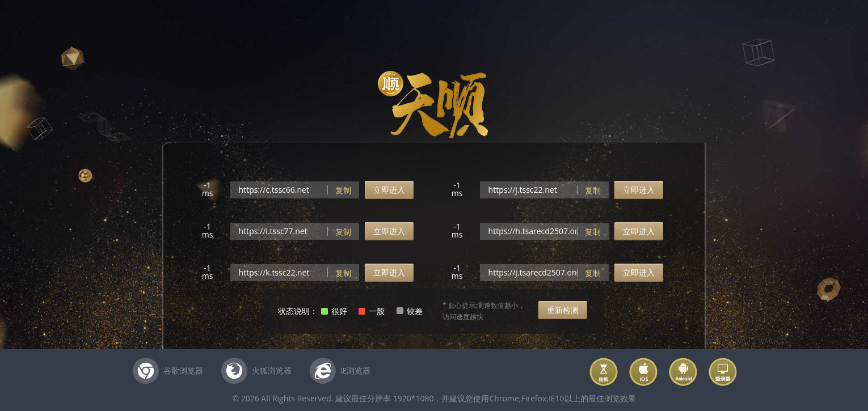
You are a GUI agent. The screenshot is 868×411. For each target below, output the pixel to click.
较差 (415, 311)
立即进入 (389, 190)
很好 (339, 311)
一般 (377, 311)
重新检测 (563, 310)
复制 (343, 190)
